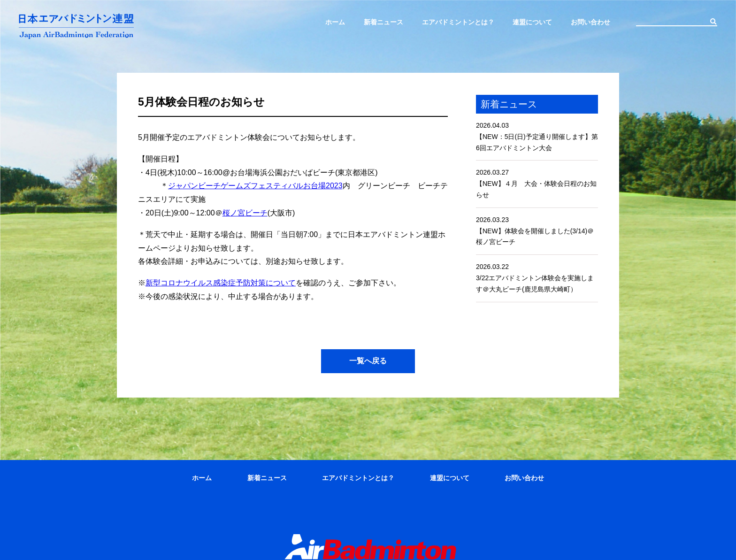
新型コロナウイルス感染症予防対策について (221, 283)
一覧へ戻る (368, 361)
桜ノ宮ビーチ (245, 213)
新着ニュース (383, 22)
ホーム (335, 22)
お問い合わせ (590, 22)
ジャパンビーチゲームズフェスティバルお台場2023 (255, 186)
